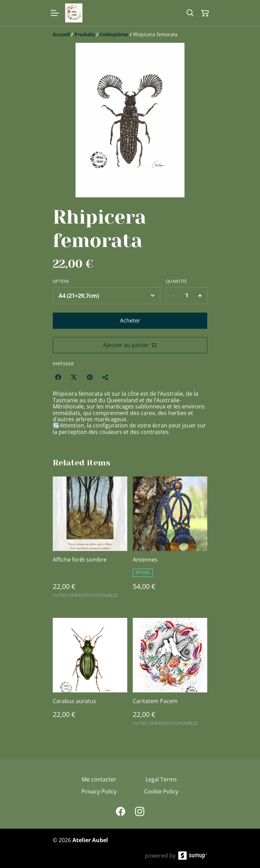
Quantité (176, 282)
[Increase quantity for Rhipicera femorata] (200, 296)
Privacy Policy (99, 791)
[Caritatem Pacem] (170, 675)
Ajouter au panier (130, 345)
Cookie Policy (161, 791)
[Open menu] (55, 13)
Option (61, 282)
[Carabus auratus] (90, 675)
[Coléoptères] (114, 34)
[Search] (190, 13)
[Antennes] (170, 540)
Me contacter (99, 779)
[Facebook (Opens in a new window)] (58, 377)
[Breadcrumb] (130, 34)
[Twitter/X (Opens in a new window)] (74, 377)
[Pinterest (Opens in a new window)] (90, 377)
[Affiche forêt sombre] (90, 540)
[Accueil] (61, 34)
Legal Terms (161, 779)
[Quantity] (187, 296)
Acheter (130, 320)
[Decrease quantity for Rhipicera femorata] (173, 296)
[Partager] (106, 377)
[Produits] (85, 34)
